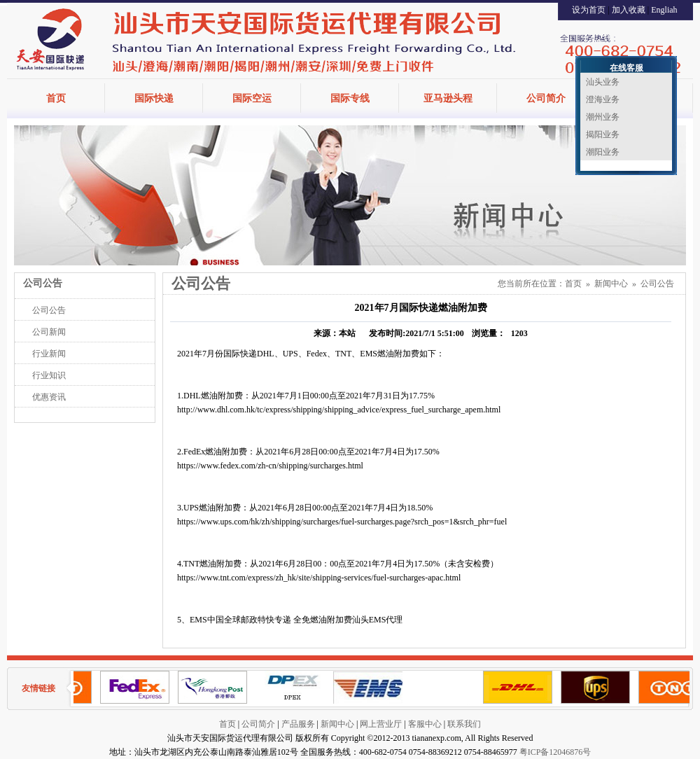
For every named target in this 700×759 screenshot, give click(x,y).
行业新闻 (49, 354)
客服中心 (425, 724)
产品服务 (298, 724)
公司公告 (49, 310)
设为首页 (589, 10)
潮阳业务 (603, 152)
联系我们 (464, 724)
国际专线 (350, 98)
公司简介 (546, 98)
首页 (56, 98)
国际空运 (252, 98)
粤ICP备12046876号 (555, 752)
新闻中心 (611, 284)
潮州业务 (603, 117)
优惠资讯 (49, 397)
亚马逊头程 (448, 98)
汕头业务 (603, 82)
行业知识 (49, 375)
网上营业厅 (381, 724)
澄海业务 (603, 99)
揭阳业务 (603, 134)
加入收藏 (629, 10)
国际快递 (154, 98)
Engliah (664, 10)
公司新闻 (49, 332)
